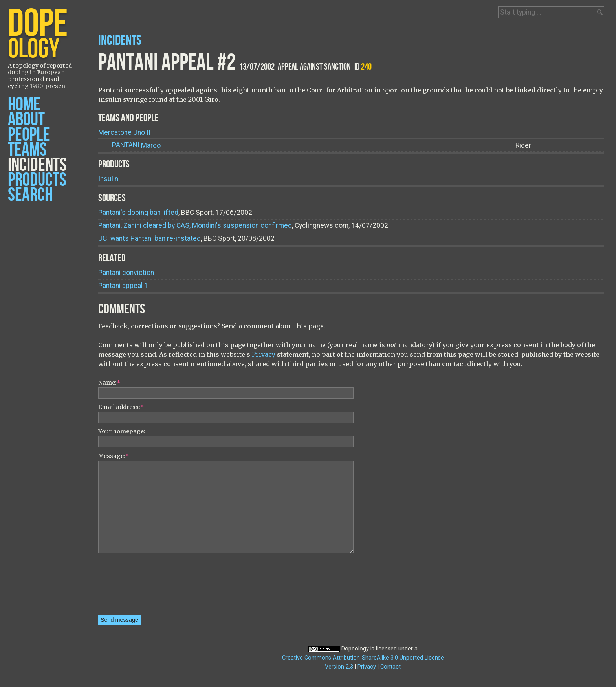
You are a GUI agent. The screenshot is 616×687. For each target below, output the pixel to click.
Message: (114, 456)
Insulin (108, 179)
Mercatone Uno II (124, 132)
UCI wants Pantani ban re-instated (149, 238)
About (26, 120)
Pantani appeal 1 (123, 286)
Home (24, 105)
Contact (390, 667)
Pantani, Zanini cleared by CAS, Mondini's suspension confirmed (195, 225)
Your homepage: (122, 431)
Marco (136, 145)
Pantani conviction (126, 273)
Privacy (264, 354)
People (29, 135)
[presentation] (130, 587)
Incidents (37, 165)
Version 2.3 (339, 667)
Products (37, 180)
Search (30, 195)
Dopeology (355, 649)
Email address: (121, 407)
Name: (109, 383)
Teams (27, 150)
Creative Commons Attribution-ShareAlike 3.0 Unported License (363, 658)
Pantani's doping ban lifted (138, 213)
